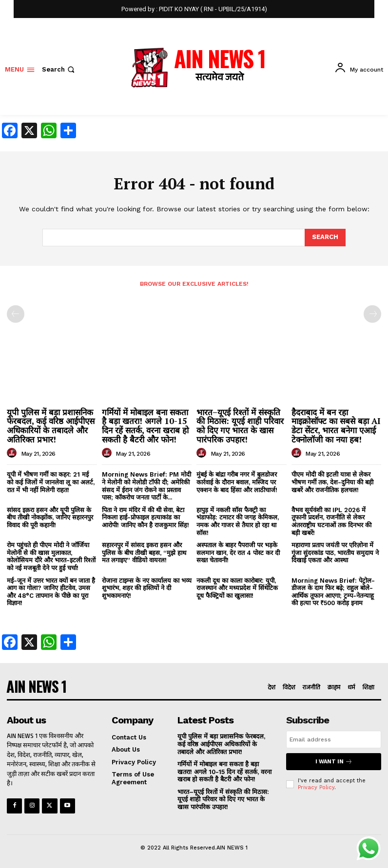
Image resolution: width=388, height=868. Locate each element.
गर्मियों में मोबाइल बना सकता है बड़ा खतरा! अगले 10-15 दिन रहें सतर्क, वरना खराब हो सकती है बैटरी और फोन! (145, 426)
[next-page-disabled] (372, 314)
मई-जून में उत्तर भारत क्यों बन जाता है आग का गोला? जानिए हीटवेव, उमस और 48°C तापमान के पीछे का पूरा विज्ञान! (51, 592)
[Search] (325, 238)
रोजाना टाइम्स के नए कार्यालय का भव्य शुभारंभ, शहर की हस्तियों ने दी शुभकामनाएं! (147, 588)
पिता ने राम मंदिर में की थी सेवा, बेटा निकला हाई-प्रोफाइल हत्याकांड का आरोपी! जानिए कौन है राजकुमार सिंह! (145, 517)
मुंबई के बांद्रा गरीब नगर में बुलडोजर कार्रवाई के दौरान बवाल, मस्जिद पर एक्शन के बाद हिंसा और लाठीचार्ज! (237, 482)
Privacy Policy (316, 787)
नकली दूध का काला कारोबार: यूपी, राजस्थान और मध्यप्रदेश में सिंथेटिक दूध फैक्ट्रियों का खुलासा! (237, 588)
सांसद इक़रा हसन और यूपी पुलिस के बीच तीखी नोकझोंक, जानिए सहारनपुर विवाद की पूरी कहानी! (50, 517)
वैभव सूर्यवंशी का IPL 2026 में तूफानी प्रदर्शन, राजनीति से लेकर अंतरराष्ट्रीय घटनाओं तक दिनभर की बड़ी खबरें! (331, 521)
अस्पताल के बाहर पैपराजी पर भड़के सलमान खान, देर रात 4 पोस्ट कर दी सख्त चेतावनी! (238, 553)
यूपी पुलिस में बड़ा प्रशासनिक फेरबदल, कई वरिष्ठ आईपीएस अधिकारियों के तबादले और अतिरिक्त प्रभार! (51, 426)
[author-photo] (13, 453)
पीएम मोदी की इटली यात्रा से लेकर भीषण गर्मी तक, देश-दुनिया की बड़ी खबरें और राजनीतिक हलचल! (332, 482)
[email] (334, 739)
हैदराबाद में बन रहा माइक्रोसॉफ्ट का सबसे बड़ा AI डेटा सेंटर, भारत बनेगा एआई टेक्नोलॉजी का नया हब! (336, 426)
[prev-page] (16, 314)
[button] (59, 69)
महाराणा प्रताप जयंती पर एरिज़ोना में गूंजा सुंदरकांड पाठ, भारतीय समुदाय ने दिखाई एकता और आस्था (335, 553)
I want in (334, 762)
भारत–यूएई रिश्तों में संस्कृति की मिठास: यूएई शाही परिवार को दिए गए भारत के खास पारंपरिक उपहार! (240, 426)
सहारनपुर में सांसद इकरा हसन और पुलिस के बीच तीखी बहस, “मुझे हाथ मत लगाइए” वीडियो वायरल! (144, 553)
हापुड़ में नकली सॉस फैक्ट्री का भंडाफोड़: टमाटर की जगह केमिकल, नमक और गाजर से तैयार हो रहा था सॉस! (238, 521)
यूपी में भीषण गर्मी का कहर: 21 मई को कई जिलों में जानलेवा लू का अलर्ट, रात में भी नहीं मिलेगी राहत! (51, 482)
